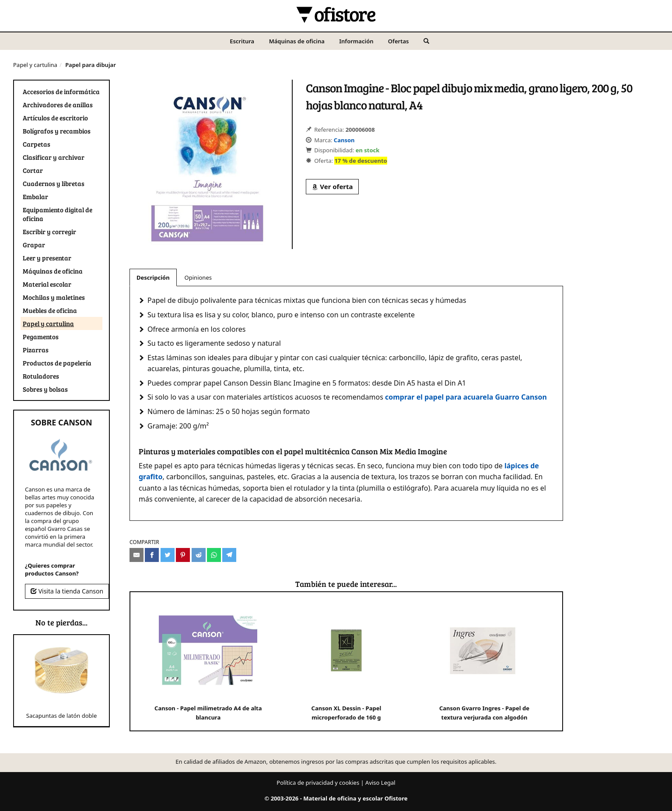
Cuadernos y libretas (54, 183)
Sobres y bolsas (45, 389)
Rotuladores (41, 376)
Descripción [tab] (153, 277)
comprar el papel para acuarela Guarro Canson (466, 397)
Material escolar (47, 284)
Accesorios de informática (61, 91)
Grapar (34, 245)
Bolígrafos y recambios (57, 131)
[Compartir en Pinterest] (183, 555)
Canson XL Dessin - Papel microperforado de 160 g (346, 661)
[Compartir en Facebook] (152, 555)
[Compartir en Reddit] (199, 555)
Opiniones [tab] (198, 277)
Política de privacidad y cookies (318, 783)
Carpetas (37, 144)
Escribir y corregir (49, 232)
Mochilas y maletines (54, 297)
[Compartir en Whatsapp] (214, 555)
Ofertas (399, 41)
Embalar (35, 197)
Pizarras (36, 350)
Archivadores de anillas (58, 105)
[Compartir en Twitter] (168, 555)
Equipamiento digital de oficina (58, 214)
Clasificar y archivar (54, 157)
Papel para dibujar (91, 65)
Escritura (242, 41)
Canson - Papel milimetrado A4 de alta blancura (208, 661)
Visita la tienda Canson (67, 591)
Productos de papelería (57, 363)
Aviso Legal (380, 783)
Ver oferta (332, 186)
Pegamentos (41, 337)
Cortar (33, 170)
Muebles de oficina (50, 310)
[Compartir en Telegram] (229, 555)
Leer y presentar (47, 258)
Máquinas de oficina (297, 41)
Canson (344, 140)
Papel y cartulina (35, 65)
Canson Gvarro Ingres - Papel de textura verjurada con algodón (485, 661)
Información (356, 41)
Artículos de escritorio (55, 118)
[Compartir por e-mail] (136, 555)
